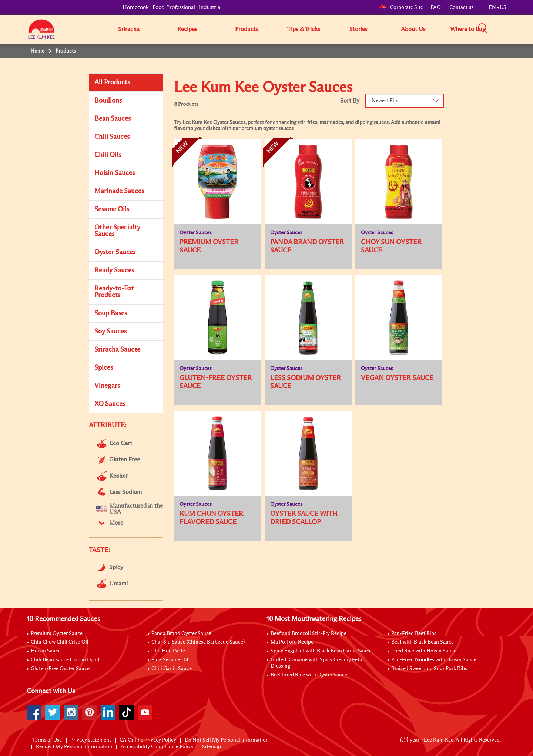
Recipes (187, 29)
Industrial (210, 7)
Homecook (136, 7)
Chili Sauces (112, 137)
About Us (413, 29)
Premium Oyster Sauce (57, 634)
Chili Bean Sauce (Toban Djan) (65, 660)
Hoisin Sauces (115, 173)
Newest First (386, 101)
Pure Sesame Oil (170, 660)
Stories (358, 29)
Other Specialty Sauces (117, 231)
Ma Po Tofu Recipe (292, 642)
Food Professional (174, 7)
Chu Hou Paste (168, 651)
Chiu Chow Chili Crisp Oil (60, 642)
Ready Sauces (114, 271)
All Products (112, 83)
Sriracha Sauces (117, 350)
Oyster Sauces (115, 252)
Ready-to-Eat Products (114, 292)
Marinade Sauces (119, 191)
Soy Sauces (110, 332)
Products (247, 29)
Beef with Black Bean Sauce (423, 642)
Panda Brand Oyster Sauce (181, 634)
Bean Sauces (113, 119)
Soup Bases (111, 313)
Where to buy (468, 29)
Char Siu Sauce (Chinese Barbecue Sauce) (198, 642)
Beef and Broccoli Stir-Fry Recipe (309, 634)
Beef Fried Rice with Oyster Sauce (309, 675)
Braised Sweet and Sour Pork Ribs (429, 669)
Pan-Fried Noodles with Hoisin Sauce (434, 660)
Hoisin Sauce (46, 651)
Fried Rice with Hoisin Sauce (424, 651)
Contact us (462, 7)
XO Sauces (110, 404)
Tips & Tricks (304, 29)
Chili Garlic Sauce (172, 669)
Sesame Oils (112, 209)
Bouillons (108, 101)
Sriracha (129, 29)
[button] (509, 29)
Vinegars (107, 386)
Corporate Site (401, 7)
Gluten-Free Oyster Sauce (60, 669)
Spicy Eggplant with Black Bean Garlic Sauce (321, 651)
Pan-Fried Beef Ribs (414, 634)
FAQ (436, 7)
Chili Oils (108, 155)
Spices (104, 368)
